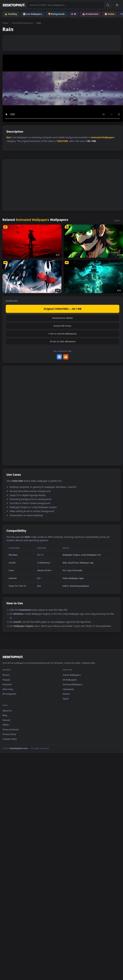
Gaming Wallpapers (73, 684)
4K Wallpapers (70, 680)
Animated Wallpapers (23, 23)
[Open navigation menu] (117, 5)
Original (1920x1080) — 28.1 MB (62, 309)
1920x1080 (62, 141)
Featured (7, 684)
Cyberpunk (68, 689)
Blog (5, 715)
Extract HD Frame (62, 326)
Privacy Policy (9, 734)
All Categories (9, 694)
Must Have (8, 689)
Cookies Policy (10, 739)
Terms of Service (11, 730)
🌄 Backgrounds (56, 14)
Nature (66, 694)
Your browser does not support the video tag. (63, 88)
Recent (6, 675)
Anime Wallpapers (72, 675)
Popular (6, 680)
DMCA (6, 725)
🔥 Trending (11, 14)
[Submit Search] (108, 5)
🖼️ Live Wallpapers (32, 14)
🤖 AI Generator (90, 14)
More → (119, 220)
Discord (6, 720)
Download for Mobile (63, 318)
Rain (9, 137)
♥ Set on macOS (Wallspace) (63, 334)
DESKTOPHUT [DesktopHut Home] (14, 5)
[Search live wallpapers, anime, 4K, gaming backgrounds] (66, 5)
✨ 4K (73, 14)
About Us (7, 711)
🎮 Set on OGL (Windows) (63, 342)
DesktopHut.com (19, 748)
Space (66, 699)
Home (5, 23)
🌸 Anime (109, 14)
